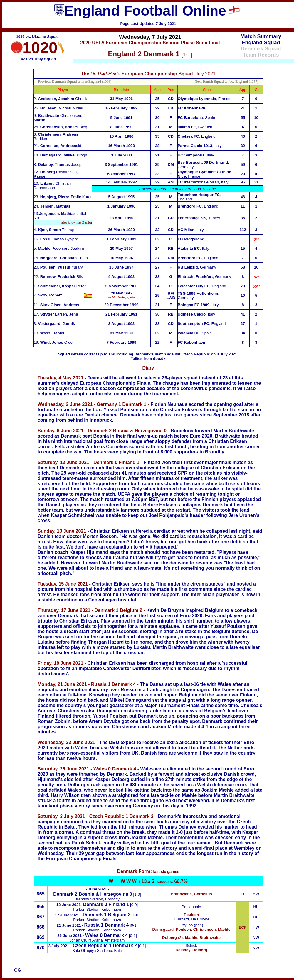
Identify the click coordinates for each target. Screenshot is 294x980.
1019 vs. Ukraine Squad (37, 37)
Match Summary (261, 36)
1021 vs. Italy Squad (37, 59)
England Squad (261, 43)
